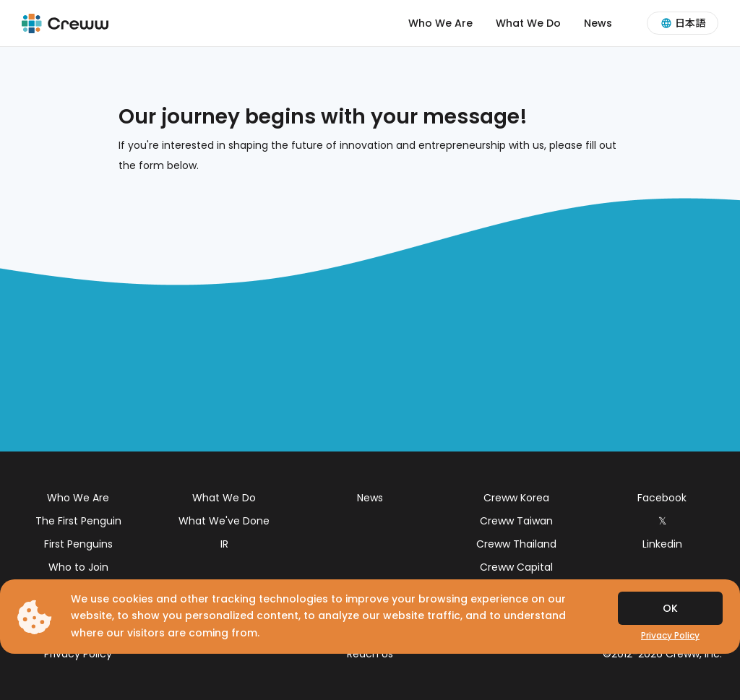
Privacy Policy (78, 654)
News (598, 23)
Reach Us (370, 654)
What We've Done (224, 521)
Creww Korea (516, 498)
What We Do (528, 23)
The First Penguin (78, 521)
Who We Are (440, 23)
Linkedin (662, 544)
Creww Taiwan (516, 521)
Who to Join (78, 567)
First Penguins (78, 544)
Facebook (662, 498)
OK (670, 608)
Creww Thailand (516, 544)
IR (224, 544)
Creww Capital (516, 567)
